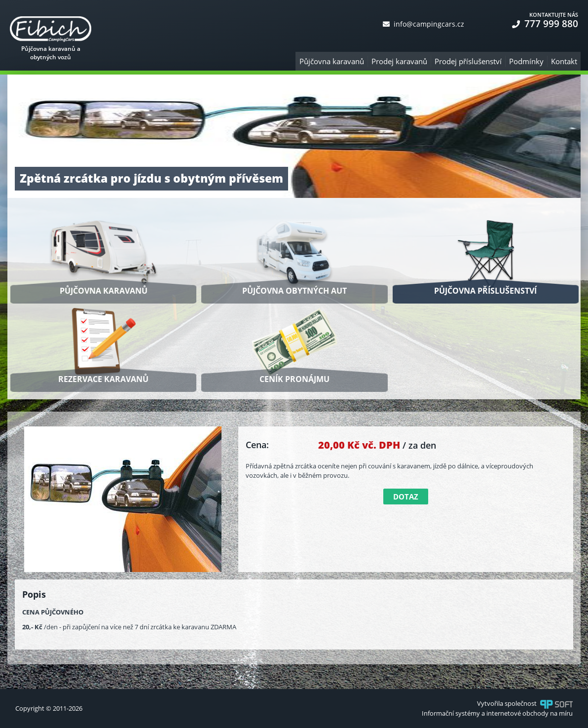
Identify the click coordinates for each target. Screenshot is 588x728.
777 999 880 (545, 24)
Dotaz (406, 497)
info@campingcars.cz (423, 24)
